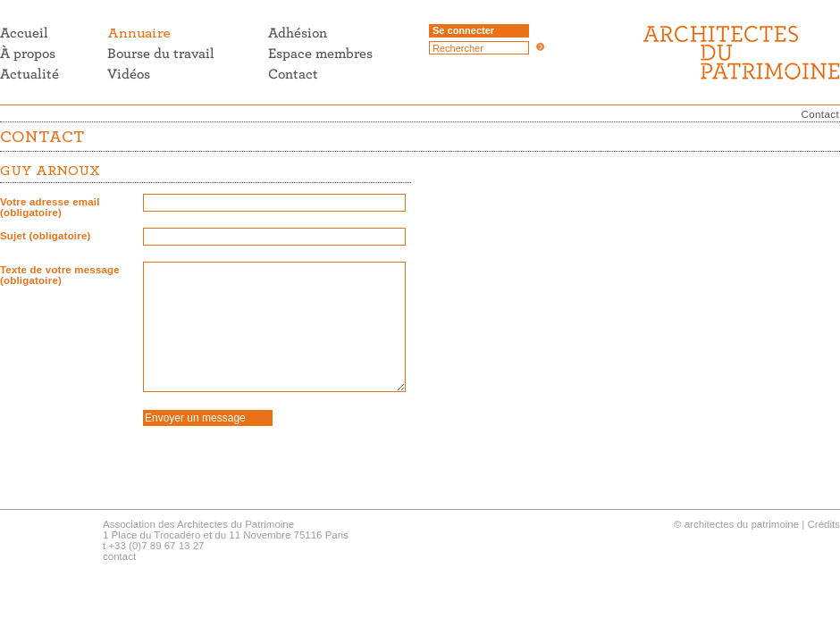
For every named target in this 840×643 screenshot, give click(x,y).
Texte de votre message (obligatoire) (60, 275)
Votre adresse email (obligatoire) (50, 207)
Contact (820, 114)
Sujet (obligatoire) (46, 236)
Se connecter (463, 30)
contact (119, 556)
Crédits (824, 524)
